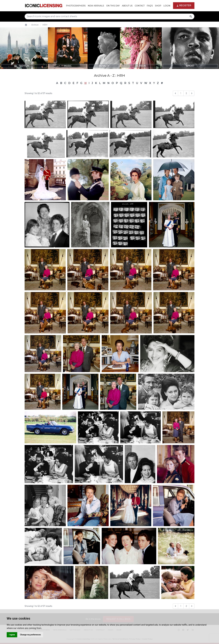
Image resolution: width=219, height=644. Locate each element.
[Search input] (109, 16)
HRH (45, 25)
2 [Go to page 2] (186, 93)
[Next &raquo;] (192, 93)
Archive (35, 25)
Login (167, 6)
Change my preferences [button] (30, 635)
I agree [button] (12, 635)
